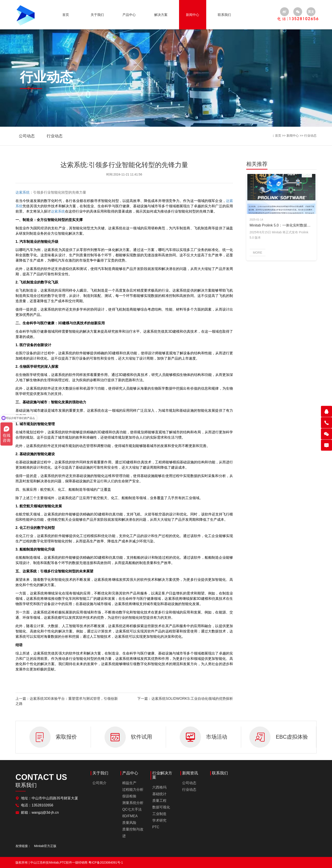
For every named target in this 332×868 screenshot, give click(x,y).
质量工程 (159, 801)
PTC (156, 827)
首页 (66, 15)
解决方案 (161, 15)
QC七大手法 (132, 809)
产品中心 (129, 15)
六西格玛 (159, 787)
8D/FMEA (130, 816)
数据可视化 (161, 807)
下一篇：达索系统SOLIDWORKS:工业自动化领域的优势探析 (185, 699)
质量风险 (129, 823)
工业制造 (159, 814)
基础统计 (159, 794)
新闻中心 (193, 15)
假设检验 (129, 796)
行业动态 (55, 136)
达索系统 (23, 192)
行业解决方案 (162, 775)
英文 (311, 12)
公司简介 (99, 783)
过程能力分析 (133, 790)
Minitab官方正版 (45, 846)
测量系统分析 (133, 803)
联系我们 (224, 15)
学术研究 (159, 820)
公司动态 (27, 136)
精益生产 (129, 783)
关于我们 (97, 15)
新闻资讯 (190, 773)
